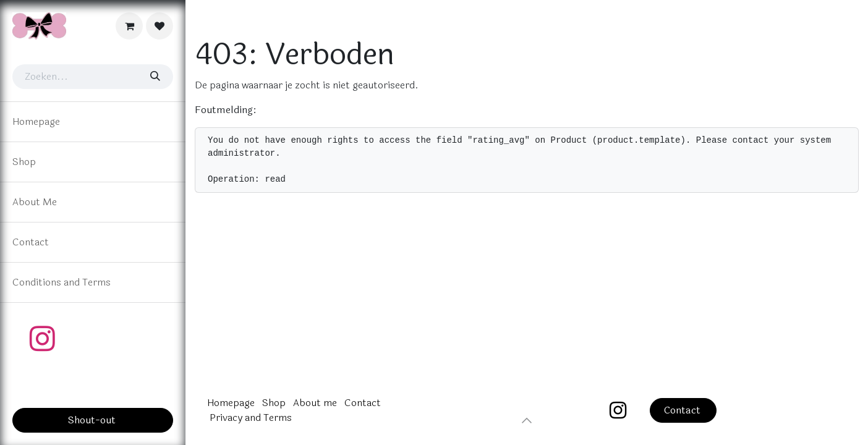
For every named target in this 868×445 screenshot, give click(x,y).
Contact (363, 403)
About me (315, 403)
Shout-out (93, 420)
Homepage (231, 403)
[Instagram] (42, 339)
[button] (527, 420)
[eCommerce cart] (129, 26)
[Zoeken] (155, 77)
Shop (274, 403)
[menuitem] (93, 122)
